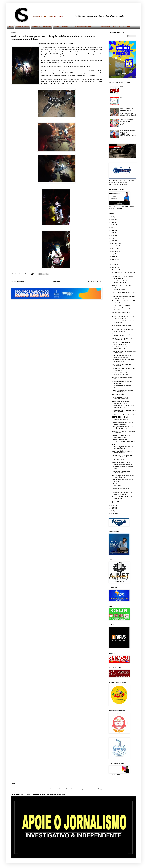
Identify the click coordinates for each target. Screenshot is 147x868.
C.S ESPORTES (105, 27)
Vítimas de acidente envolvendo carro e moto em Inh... (124, 297)
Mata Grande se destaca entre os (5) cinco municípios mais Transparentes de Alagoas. (128, 133)
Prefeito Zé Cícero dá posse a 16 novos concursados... (122, 494)
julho (114, 257)
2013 (112, 513)
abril (114, 265)
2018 (112, 238)
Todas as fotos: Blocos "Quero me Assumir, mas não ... (122, 313)
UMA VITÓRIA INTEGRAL (120, 420)
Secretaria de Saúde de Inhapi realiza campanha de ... (124, 322)
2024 (112, 222)
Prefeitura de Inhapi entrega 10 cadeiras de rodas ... (121, 489)
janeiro (115, 502)
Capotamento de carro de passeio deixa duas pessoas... (122, 289)
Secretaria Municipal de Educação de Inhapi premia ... (123, 498)
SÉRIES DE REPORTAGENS (63, 27)
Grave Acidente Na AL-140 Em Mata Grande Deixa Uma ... (123, 348)
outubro (115, 249)
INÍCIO (11, 27)
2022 (112, 227)
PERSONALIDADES (23, 27)
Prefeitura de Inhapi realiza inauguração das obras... (120, 374)
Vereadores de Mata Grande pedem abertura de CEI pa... (123, 407)
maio (114, 262)
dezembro (116, 243)
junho (114, 259)
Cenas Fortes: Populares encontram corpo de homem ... (123, 361)
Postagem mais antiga (94, 282)
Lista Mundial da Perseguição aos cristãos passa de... (122, 423)
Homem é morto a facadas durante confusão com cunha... (123, 282)
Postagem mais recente (19, 282)
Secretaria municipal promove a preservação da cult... (122, 436)
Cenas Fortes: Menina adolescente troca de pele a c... (123, 468)
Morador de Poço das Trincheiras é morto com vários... (123, 326)
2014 (112, 511)
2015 (112, 508)
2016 (112, 505)
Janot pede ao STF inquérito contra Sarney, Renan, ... (123, 476)
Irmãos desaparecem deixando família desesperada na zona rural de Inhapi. (128, 122)
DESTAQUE (126, 27)
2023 (112, 225)
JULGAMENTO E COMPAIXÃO (122, 285)
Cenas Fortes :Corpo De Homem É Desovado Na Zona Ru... (123, 456)
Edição (13, 784)
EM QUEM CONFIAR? (119, 460)
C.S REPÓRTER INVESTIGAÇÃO (86, 27)
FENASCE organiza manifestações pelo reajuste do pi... (123, 391)
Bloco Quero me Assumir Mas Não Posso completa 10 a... (123, 428)
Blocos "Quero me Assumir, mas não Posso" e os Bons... (123, 317)
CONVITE (123, 86)
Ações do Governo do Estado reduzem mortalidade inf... (124, 411)
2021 (112, 230)
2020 (112, 233)
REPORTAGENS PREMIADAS (42, 27)
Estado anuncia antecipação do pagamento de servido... (122, 356)
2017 (112, 241)
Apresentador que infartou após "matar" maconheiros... (122, 472)
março (114, 267)
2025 (112, 219)
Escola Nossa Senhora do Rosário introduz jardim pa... (122, 330)
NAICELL (123, 97)
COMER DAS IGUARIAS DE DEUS (123, 414)
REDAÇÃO (116, 27)
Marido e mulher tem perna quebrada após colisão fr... (123, 309)
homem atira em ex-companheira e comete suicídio (123, 382)
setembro (115, 251)
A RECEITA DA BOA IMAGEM (121, 305)
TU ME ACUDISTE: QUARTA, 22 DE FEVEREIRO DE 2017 (123, 339)
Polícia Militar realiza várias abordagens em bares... (120, 402)
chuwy (87, 789)
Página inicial (57, 282)
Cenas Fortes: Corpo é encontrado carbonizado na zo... (123, 277)
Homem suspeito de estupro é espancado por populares (121, 398)
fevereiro (115, 270)
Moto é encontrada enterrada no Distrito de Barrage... (122, 452)
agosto (115, 254)
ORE (113, 444)
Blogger (101, 789)
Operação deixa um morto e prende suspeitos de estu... (123, 335)
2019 (112, 235)
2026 (112, 217)
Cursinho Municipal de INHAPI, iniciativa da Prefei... (121, 343)
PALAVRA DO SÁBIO (119, 394)
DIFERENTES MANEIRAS (120, 417)
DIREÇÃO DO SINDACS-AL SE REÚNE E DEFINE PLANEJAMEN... (124, 441)
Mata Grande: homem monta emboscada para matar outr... (122, 463)
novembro (116, 246)
